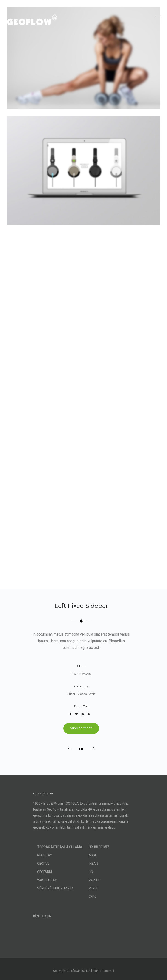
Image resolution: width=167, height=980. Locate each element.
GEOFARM (45, 872)
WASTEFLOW (47, 880)
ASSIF (93, 855)
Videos (82, 694)
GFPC (93, 897)
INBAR (93, 864)
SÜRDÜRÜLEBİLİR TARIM (55, 888)
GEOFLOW (44, 855)
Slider (71, 694)
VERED (94, 888)
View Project (81, 728)
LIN (91, 872)
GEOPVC (43, 864)
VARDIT (94, 880)
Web (92, 694)
